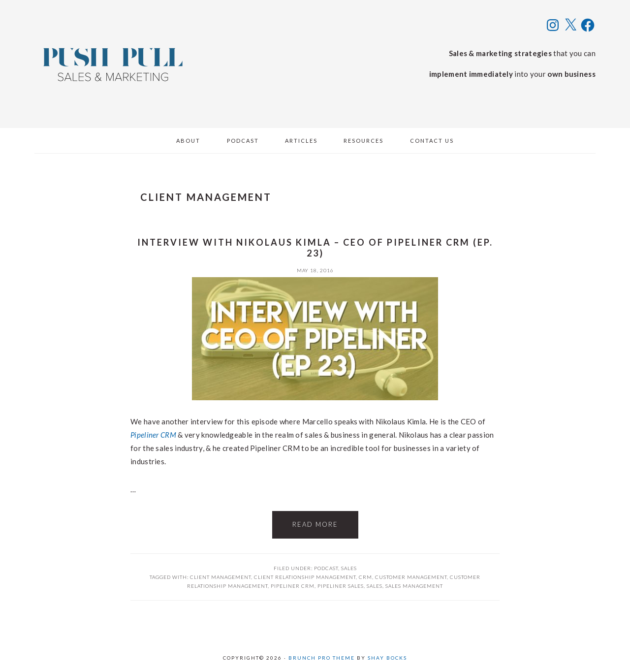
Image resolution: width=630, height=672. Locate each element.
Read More (315, 524)
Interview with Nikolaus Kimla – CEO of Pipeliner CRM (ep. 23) (315, 248)
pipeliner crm (293, 586)
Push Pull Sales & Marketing (113, 64)
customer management (411, 577)
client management (220, 577)
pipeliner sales (341, 586)
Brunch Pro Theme (322, 658)
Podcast (326, 568)
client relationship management (305, 577)
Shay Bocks (387, 658)
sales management (414, 586)
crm (365, 577)
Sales (349, 568)
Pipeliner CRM (153, 435)
